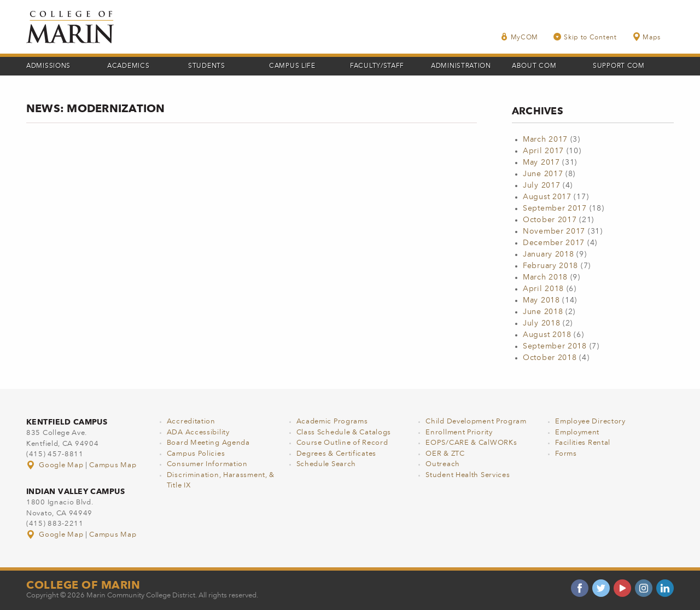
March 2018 (545, 277)
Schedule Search (326, 464)
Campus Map (113, 465)
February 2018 (550, 266)
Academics (128, 66)
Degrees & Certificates (336, 454)
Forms (566, 454)
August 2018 (547, 335)
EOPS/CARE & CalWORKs (471, 443)
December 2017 (554, 243)
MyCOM (520, 37)
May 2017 (541, 162)
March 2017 (545, 140)
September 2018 (555, 346)
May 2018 (541, 300)
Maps (646, 37)
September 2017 (555, 208)
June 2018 (543, 312)
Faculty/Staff (377, 66)
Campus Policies (196, 454)
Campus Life (292, 66)
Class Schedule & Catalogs (344, 432)
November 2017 (554, 231)
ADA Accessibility (198, 432)
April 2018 (543, 289)
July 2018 (541, 323)
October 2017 (550, 220)
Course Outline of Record (342, 443)
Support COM (619, 66)
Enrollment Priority (459, 432)
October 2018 (550, 358)
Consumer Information (207, 464)
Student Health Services (468, 475)
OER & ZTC (445, 454)
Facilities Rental (583, 443)
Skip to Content (585, 37)
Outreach (443, 464)
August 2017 (547, 197)
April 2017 (543, 151)
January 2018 (548, 254)
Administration (461, 66)
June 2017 (543, 174)
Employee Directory (590, 422)
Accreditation (191, 422)
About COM (534, 66)
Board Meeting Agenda (208, 443)
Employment (577, 432)
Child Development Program (476, 422)
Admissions (48, 66)
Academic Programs (332, 422)
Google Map (56, 465)
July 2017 (541, 185)
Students (207, 66)
